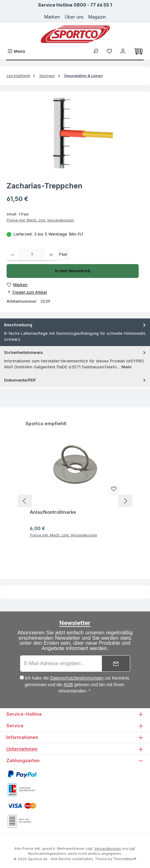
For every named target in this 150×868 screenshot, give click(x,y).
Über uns (74, 17)
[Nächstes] (125, 501)
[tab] (75, 332)
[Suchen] (96, 51)
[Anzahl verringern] (12, 255)
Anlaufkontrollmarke (53, 512)
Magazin (97, 17)
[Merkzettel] (109, 51)
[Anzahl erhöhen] (51, 255)
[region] (75, 133)
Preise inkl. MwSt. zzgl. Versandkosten (40, 220)
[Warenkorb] (138, 52)
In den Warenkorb (73, 271)
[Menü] (16, 51)
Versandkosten (108, 849)
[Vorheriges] (25, 501)
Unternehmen (22, 749)
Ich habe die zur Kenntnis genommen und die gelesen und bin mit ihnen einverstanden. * (77, 684)
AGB (68, 685)
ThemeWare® (125, 859)
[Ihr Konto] (123, 51)
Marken (52, 17)
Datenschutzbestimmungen (77, 678)
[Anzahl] (32, 255)
